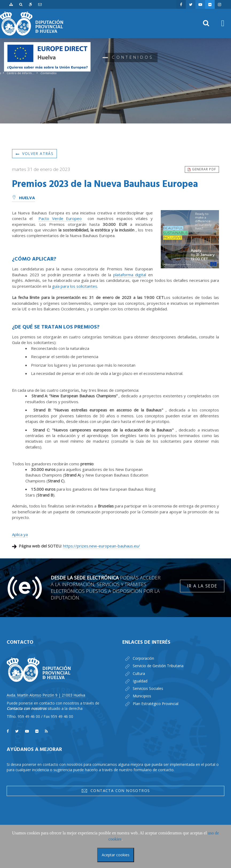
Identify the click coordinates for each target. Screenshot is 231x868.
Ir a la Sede (202, 586)
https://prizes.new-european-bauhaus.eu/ (101, 546)
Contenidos (48, 73)
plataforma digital (130, 275)
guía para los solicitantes (75, 286)
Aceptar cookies (116, 855)
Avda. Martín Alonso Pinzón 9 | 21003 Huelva (46, 695)
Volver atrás (34, 153)
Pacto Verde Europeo (60, 218)
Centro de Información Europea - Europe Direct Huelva (21, 73)
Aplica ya (20, 534)
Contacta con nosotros (116, 791)
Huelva (24, 198)
